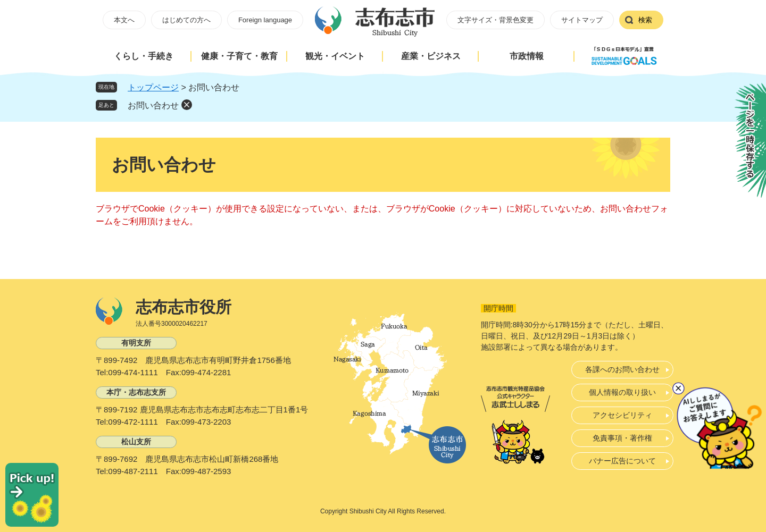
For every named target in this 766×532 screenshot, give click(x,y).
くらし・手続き (144, 56)
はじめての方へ (186, 20)
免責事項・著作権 (622, 438)
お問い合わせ (153, 105)
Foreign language (265, 20)
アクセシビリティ (622, 415)
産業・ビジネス (431, 56)
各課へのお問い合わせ (622, 369)
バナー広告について (622, 461)
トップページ (153, 87)
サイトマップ (582, 20)
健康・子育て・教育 (239, 56)
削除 (187, 105)
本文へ (124, 20)
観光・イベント (335, 56)
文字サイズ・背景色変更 (496, 20)
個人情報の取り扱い (622, 392)
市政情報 (527, 56)
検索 (645, 20)
